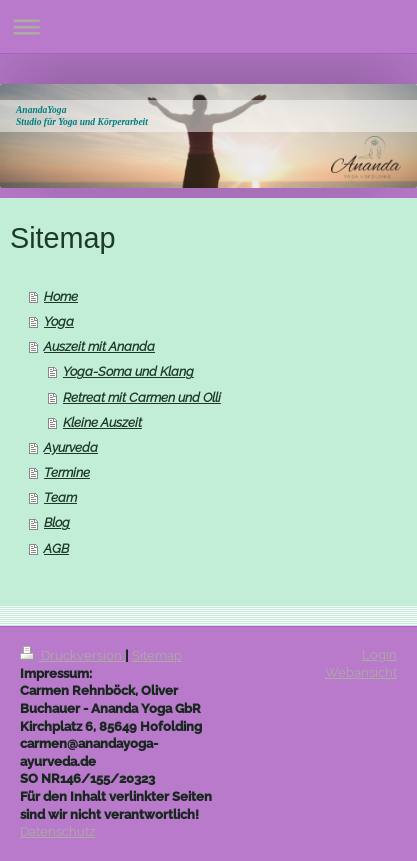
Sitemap (157, 655)
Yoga (59, 321)
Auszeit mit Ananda (99, 346)
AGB (56, 548)
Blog (57, 522)
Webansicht (361, 672)
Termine (67, 472)
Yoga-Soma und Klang (128, 371)
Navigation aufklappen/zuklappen (208, 26)
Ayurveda (71, 447)
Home (61, 296)
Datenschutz (57, 831)
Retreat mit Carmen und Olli (142, 397)
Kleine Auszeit (102, 422)
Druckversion (72, 655)
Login (379, 654)
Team (60, 497)
